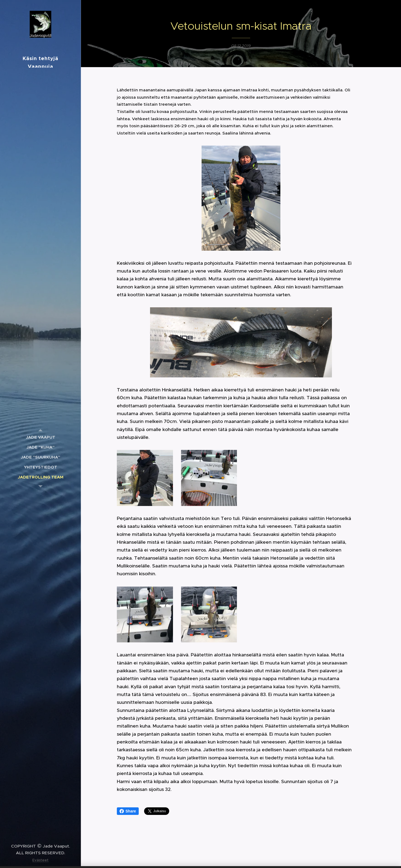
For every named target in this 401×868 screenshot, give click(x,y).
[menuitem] (40, 437)
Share (128, 811)
